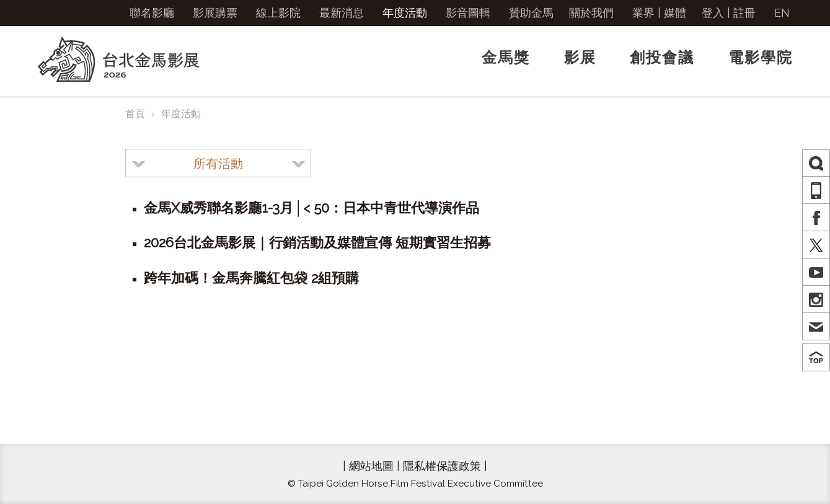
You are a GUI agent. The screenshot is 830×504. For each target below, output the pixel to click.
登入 (713, 13)
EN (782, 13)
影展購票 (215, 13)
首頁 (135, 114)
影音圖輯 (468, 13)
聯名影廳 (152, 13)
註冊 (744, 13)
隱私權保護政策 (442, 466)
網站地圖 (371, 466)
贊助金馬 (531, 13)
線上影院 (278, 13)
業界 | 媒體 (659, 13)
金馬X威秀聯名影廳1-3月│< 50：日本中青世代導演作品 (311, 208)
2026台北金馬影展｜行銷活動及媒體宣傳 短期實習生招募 (317, 242)
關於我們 (591, 13)
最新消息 (342, 13)
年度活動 (405, 13)
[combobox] (218, 163)
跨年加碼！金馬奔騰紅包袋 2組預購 (251, 278)
